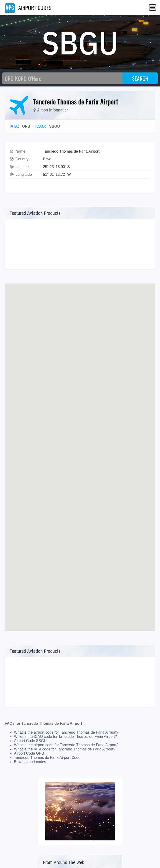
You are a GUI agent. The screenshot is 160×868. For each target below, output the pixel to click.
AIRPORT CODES (28, 7)
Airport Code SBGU (30, 741)
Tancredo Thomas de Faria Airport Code (47, 758)
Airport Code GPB (29, 753)
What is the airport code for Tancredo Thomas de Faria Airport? (66, 732)
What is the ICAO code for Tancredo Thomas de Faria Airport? (66, 737)
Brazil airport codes (30, 762)
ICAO (40, 126)
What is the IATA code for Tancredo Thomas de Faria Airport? (65, 749)
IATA (14, 126)
